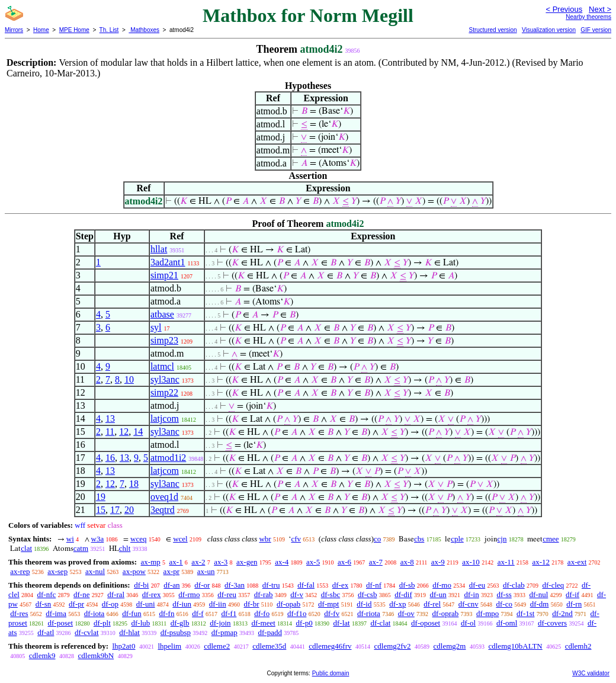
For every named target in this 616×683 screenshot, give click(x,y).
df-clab (514, 585)
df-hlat (129, 632)
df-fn (166, 613)
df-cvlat (86, 632)
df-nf (374, 585)
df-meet (263, 623)
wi (70, 539)
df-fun (132, 613)
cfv (296, 539)
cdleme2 (217, 646)
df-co (504, 604)
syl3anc (165, 379)
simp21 (164, 275)
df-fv (332, 613)
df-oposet (426, 623)
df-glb (180, 623)
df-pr (76, 604)
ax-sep (57, 571)
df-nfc (47, 594)
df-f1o (297, 613)
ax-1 (176, 562)
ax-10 (471, 562)
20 (129, 510)
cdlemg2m (450, 646)
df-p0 (304, 623)
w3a (98, 539)
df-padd (270, 632)
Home (41, 30)
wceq (138, 539)
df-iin (218, 604)
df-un (438, 594)
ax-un (206, 571)
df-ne (81, 594)
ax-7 (376, 562)
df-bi (141, 585)
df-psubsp (176, 632)
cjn (502, 539)
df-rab (264, 594)
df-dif (403, 594)
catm (81, 548)
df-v (297, 594)
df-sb (407, 585)
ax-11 (506, 562)
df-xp (397, 604)
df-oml (507, 623)
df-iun (182, 604)
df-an (171, 585)
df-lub (141, 623)
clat (26, 548)
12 (124, 432)
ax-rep (20, 571)
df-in (471, 594)
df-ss (504, 594)
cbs (419, 539)
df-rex (152, 594)
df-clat (380, 623)
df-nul (539, 594)
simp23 (164, 340)
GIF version (596, 30)
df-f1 (229, 613)
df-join (220, 623)
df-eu (477, 585)
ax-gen (247, 562)
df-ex (340, 585)
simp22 (164, 392)
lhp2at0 (123, 646)
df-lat (341, 623)
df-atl (46, 632)
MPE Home (74, 30)
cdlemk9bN (96, 655)
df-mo (442, 585)
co (377, 539)
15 (101, 510)
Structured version (493, 30)
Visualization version (549, 30)
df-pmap (224, 632)
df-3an (235, 585)
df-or (202, 585)
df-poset (61, 623)
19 (101, 497)
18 (134, 484)
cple (457, 539)
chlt (125, 548)
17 (115, 510)
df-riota (369, 613)
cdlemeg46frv (330, 646)
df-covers (552, 623)
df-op (110, 604)
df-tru (271, 585)
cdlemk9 (42, 655)
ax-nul (95, 571)
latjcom (165, 419)
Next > (600, 9)
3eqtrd (163, 510)
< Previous (564, 9)
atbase (162, 314)
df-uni (146, 604)
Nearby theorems (588, 17)
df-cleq (553, 585)
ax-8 (407, 562)
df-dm (540, 604)
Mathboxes (144, 30)
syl (156, 327)
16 (110, 458)
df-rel (432, 604)
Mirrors (14, 30)
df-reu (227, 594)
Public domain (331, 673)
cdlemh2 (578, 646)
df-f (198, 613)
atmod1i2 (168, 458)
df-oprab (446, 613)
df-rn (574, 604)
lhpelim (169, 646)
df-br (251, 604)
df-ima (56, 613)
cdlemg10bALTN (515, 646)
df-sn (44, 604)
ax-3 (221, 562)
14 (138, 432)
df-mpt (328, 604)
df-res (19, 613)
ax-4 (282, 562)
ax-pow (134, 571)
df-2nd (562, 613)
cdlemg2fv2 (393, 646)
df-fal (306, 585)
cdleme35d (269, 646)
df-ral (116, 594)
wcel (180, 539)
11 (110, 432)
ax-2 (198, 562)
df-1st (525, 613)
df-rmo (189, 594)
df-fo (262, 613)
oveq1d (164, 497)
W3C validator (591, 673)
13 (110, 419)
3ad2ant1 (168, 262)
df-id (364, 604)
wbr (265, 539)
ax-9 (438, 562)
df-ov (406, 613)
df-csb (368, 594)
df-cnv (469, 604)
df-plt (102, 623)
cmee (551, 539)
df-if (572, 594)
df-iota (94, 613)
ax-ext (577, 562)
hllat (159, 249)
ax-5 (313, 562)
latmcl (162, 366)
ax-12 (541, 562)
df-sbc (331, 594)
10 (129, 379)
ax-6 (344, 562)
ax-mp (151, 562)
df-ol (468, 623)
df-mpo (487, 613)
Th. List (109, 30)
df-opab (288, 604)
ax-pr (171, 571)
